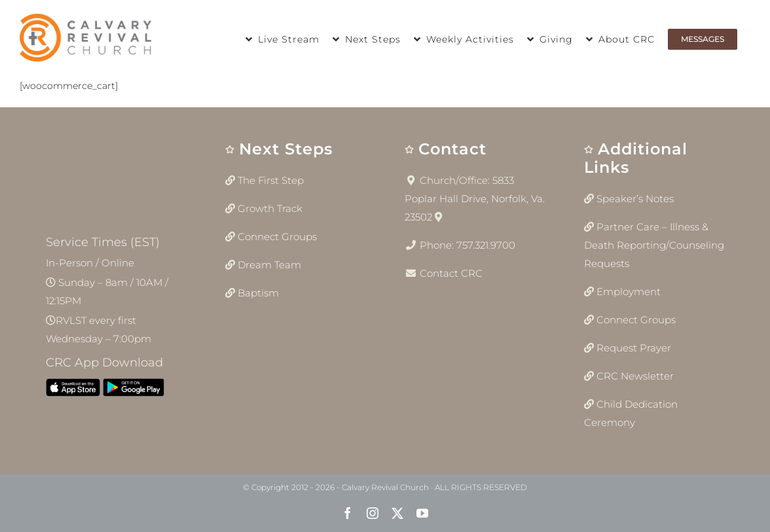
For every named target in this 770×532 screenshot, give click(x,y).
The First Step (271, 180)
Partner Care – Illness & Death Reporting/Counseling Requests (654, 245)
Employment (629, 292)
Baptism (258, 293)
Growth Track (270, 208)
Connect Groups (277, 237)
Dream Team (269, 265)
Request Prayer (634, 348)
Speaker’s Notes (635, 199)
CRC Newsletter (635, 376)
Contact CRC (451, 273)
